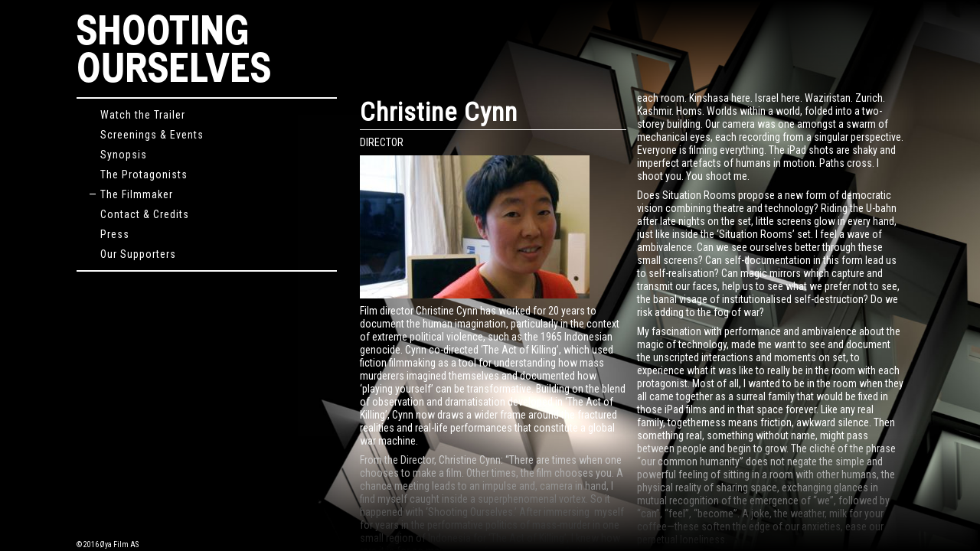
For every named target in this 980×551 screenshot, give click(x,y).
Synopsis (118, 155)
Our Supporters (132, 254)
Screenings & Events (146, 135)
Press (109, 234)
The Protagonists (138, 174)
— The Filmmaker (131, 194)
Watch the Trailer (137, 115)
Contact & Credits (139, 214)
